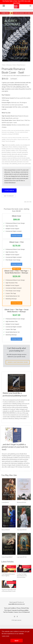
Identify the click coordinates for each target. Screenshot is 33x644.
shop (20, 151)
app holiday (20, 156)
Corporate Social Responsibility (20, 610)
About (9, 610)
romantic (19, 152)
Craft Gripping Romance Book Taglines (8, 575)
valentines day (6, 160)
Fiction (4, 65)
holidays (9, 152)
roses (17, 151)
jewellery (13, 145)
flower (10, 147)
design (20, 147)
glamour (20, 154)
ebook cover (21, 164)
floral (24, 149)
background (26, 145)
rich (21, 160)
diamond (8, 145)
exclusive (4, 158)
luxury (3, 151)
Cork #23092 (5, 502)
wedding (4, 149)
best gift (12, 160)
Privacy (19, 608)
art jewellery (25, 160)
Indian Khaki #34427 (7, 557)
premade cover (21, 162)
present (4, 152)
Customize (9, 190)
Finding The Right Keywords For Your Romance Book (22, 576)
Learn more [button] (6, 636)
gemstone (25, 152)
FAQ (5, 610)
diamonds (14, 154)
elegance (4, 156)
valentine (8, 151)
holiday (13, 151)
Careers (16, 612)
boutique (25, 154)
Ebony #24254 (6, 530)
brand (3, 147)
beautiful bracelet (12, 156)
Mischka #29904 (22, 502)
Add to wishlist (9, 196)
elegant (17, 160)
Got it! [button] (16, 641)
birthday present (17, 158)
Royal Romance (21, 65)
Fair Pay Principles (8, 612)
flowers (25, 147)
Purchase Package (16, 236)
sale (27, 149)
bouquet (4, 154)
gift (21, 149)
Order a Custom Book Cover (18, 362)
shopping (17, 149)
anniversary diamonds (11, 162)
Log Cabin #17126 (22, 557)
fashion (9, 149)
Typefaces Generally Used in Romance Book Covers (9, 590)
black (7, 147)
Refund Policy (25, 608)
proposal (10, 158)
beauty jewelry (26, 158)
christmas (15, 147)
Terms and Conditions (10, 608)
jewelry (18, 145)
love (13, 149)
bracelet (9, 154)
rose (21, 145)
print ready (28, 164)
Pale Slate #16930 (22, 530)
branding (25, 151)
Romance (9, 65)
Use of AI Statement (24, 612)
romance (14, 152)
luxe (25, 156)
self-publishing (13, 164)
